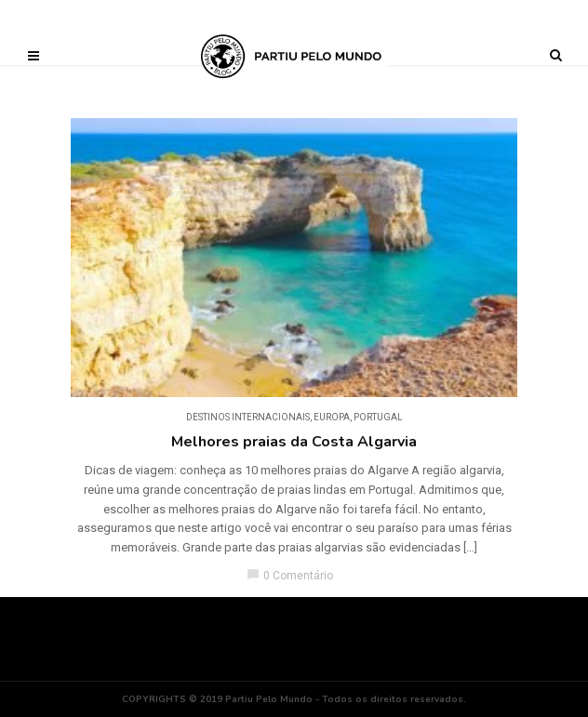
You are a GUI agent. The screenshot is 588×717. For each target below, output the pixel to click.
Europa (332, 417)
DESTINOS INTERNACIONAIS (248, 417)
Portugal (378, 417)
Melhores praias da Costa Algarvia (294, 442)
